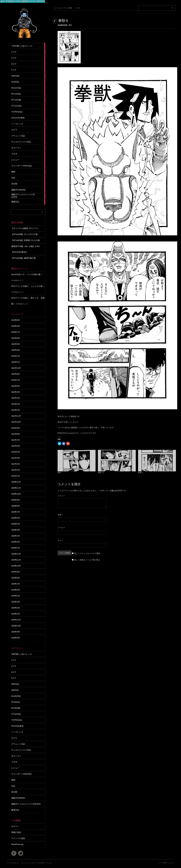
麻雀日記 (15, 810)
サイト (60, 540)
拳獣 (13, 780)
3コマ (14, 666)
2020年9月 (16, 500)
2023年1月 (16, 362)
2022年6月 (16, 386)
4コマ (14, 672)
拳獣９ (140, 473)
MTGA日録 (16, 708)
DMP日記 (15, 684)
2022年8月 (16, 374)
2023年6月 (16, 338)
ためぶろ (16, 863)
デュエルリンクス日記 (21, 750)
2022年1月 (16, 410)
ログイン (15, 826)
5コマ (14, 678)
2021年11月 (16, 416)
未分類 (14, 792)
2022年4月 (16, 392)
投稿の (16, 832)
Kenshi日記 (16, 696)
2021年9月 (16, 428)
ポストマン (16, 756)
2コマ (14, 660)
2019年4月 (16, 602)
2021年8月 (16, 434)
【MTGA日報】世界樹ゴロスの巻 (26, 240)
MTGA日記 (16, 702)
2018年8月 (16, 638)
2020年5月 (16, 524)
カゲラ (14, 738)
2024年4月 (16, 326)
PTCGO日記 (16, 714)
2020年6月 (16, 518)
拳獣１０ (101, 473)
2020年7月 (16, 512)
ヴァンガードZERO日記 (21, 774)
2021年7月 (16, 440)
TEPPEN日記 (17, 720)
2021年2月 (16, 470)
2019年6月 (16, 590)
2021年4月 (16, 458)
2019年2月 (16, 614)
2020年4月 (16, 530)
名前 (60, 515)
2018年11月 (16, 620)
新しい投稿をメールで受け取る (87, 560)
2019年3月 (16, 608)
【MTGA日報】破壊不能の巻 (24, 258)
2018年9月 (16, 632)
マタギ (14, 762)
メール (61, 528)
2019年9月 (16, 572)
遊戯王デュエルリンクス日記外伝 (26, 804)
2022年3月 (16, 398)
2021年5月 (16, 452)
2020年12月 (16, 482)
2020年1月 (16, 548)
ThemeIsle (170, 863)
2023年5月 (16, 344)
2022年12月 (16, 368)
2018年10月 (16, 626)
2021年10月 (16, 422)
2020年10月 (16, 494)
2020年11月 (16, 488)
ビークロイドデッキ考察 (63, 8)
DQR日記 (15, 690)
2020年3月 (16, 536)
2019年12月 (16, 554)
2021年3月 (16, 464)
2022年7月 (16, 380)
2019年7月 (16, 584)
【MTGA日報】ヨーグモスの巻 (25, 234)
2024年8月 (16, 320)
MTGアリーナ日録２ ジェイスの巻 (27, 286)
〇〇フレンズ (17, 732)
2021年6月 (16, 446)
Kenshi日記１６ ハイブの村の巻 (26, 274)
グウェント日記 (18, 744)
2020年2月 (16, 542)
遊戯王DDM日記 (18, 798)
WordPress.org (17, 844)
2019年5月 (16, 596)
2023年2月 (16, 356)
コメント (61, 496)
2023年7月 (16, 332)
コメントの (18, 838)
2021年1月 (16, 476)
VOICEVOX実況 (17, 726)
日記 (13, 786)
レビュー (15, 768)
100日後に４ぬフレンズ (22, 654)
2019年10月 (16, 566)
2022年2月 (16, 404)
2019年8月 (16, 578)
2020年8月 (16, 506)
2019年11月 (16, 560)
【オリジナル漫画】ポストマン (25, 228)
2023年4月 (16, 350)
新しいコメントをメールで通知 (87, 553)
